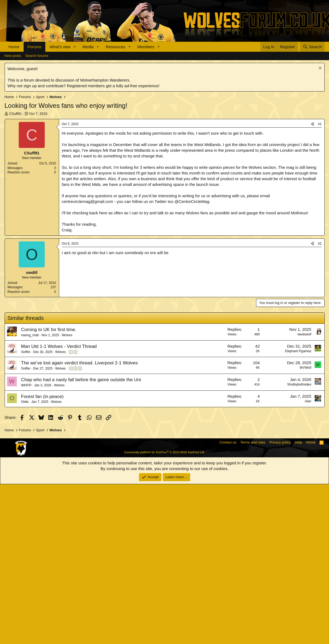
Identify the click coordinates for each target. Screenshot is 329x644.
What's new (60, 47)
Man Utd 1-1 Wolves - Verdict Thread (59, 506)
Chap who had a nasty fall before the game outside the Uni (81, 540)
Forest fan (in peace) (42, 556)
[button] (75, 47)
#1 (320, 205)
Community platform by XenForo (165, 612)
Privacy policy (280, 602)
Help (298, 602)
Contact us (228, 602)
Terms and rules (253, 602)
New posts (13, 137)
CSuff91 (15, 195)
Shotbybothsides (299, 544)
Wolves (67, 495)
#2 (320, 403)
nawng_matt (30, 495)
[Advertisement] (165, 92)
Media (88, 47)
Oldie (25, 562)
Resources (116, 47)
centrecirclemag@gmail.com (87, 283)
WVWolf (305, 528)
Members (146, 47)
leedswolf (304, 494)
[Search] (312, 47)
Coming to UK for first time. (49, 489)
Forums (35, 47)
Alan (308, 561)
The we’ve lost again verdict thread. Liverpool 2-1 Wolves (80, 523)
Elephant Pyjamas (298, 511)
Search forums (37, 137)
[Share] (312, 206)
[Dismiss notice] (319, 150)
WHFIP (26, 545)
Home (14, 47)
